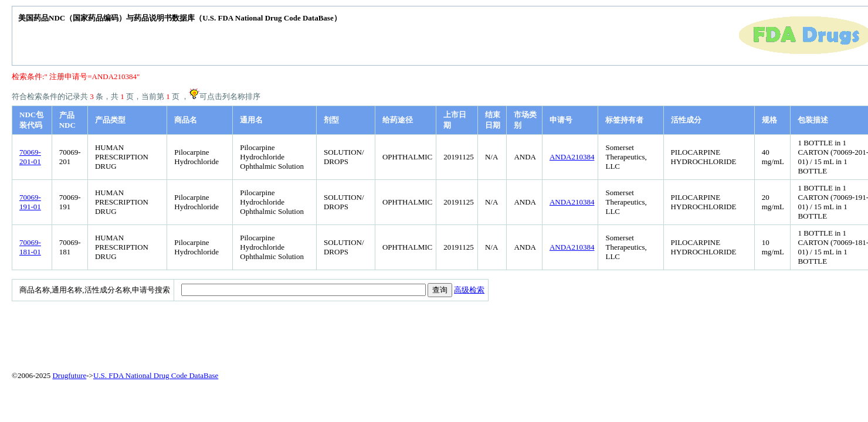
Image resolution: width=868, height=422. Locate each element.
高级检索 (469, 290)
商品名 (186, 120)
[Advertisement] (296, 333)
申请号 (561, 120)
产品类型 (110, 120)
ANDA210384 (572, 157)
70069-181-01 (30, 247)
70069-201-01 (30, 157)
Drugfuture (69, 375)
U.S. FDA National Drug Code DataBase (156, 375)
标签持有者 (624, 120)
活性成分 (686, 120)
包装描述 (813, 120)
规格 (769, 120)
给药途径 (398, 120)
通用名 (251, 120)
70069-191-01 (30, 202)
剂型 (331, 120)
